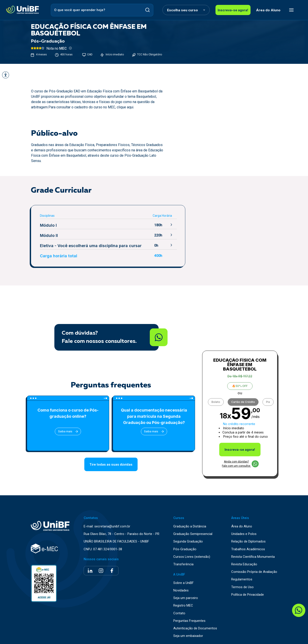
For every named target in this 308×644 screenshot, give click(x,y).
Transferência (183, 564)
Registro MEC (183, 605)
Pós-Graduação (185, 549)
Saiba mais (68, 431)
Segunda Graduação (188, 541)
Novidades (181, 590)
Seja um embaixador (188, 635)
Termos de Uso (242, 586)
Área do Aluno (268, 10)
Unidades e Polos (244, 534)
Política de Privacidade (248, 594)
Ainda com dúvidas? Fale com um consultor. (240, 463)
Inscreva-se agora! (233, 10)
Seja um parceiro (186, 598)
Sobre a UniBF (184, 582)
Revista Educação (244, 564)
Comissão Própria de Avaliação (254, 571)
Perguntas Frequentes (189, 620)
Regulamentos (242, 579)
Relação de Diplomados (248, 541)
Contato (179, 613)
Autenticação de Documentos (195, 628)
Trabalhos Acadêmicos (248, 549)
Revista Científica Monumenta (253, 556)
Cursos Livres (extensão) (192, 556)
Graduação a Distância (190, 526)
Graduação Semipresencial (193, 534)
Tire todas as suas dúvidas (111, 464)
